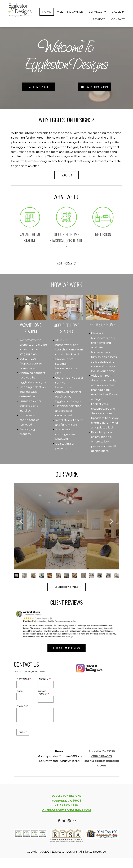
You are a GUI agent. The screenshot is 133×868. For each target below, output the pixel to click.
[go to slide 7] (66, 575)
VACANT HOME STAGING (30, 237)
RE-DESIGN (103, 234)
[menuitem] (47, 12)
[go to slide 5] (50, 575)
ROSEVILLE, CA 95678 (66, 801)
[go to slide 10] (92, 575)
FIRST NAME (24, 679)
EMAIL (20, 691)
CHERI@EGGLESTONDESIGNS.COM (67, 810)
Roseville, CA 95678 (102, 751)
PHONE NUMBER (43, 693)
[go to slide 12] (108, 575)
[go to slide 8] (75, 575)
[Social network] (59, 821)
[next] (112, 521)
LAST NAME (44, 679)
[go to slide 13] (117, 575)
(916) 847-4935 (102, 756)
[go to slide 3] (33, 575)
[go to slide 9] (83, 575)
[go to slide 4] (41, 575)
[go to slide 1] (16, 575)
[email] (74, 821)
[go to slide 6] (58, 575)
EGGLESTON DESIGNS (66, 796)
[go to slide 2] (25, 575)
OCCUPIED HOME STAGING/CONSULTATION (66, 240)
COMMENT (22, 706)
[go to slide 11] (100, 575)
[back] (21, 521)
